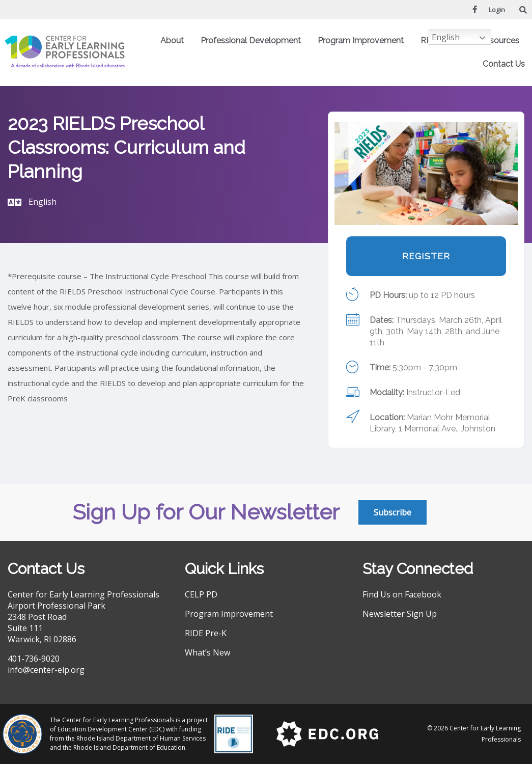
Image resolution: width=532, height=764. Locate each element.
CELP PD (201, 594)
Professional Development (253, 41)
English (446, 37)
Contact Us (504, 64)
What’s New (207, 652)
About (175, 41)
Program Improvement (363, 41)
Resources (502, 41)
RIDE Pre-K (206, 633)
